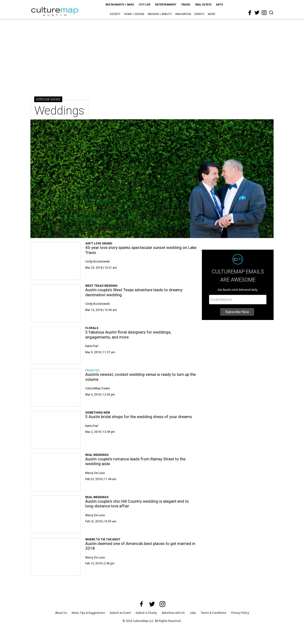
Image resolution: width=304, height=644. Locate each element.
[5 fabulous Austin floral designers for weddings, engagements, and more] (55, 345)
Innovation (183, 14)
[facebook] (250, 13)
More (211, 14)
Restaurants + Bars (120, 5)
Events (199, 14)
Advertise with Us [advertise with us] (173, 613)
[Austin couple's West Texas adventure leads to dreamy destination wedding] (55, 303)
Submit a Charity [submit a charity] (146, 613)
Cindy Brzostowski (97, 262)
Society (115, 14)
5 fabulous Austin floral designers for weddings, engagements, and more (128, 334)
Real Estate (203, 5)
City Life (145, 5)
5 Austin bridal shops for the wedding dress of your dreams (139, 417)
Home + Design (134, 14)
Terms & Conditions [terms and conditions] (214, 613)
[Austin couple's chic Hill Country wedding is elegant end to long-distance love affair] (55, 515)
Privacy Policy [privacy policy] (240, 613)
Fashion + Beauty (160, 14)
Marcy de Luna (95, 473)
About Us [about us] (61, 613)
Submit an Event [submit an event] (120, 613)
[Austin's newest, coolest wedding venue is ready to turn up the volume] (55, 388)
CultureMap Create (97, 388)
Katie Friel (92, 346)
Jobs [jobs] (193, 613)
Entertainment (166, 5)
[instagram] (264, 13)
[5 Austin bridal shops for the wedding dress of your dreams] (55, 430)
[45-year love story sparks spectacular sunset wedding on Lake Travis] (55, 261)
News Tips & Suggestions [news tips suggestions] (88, 613)
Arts (220, 5)
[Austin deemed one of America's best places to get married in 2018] (55, 557)
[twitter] (257, 13)
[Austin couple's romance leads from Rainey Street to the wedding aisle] (55, 472)
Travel (186, 5)
